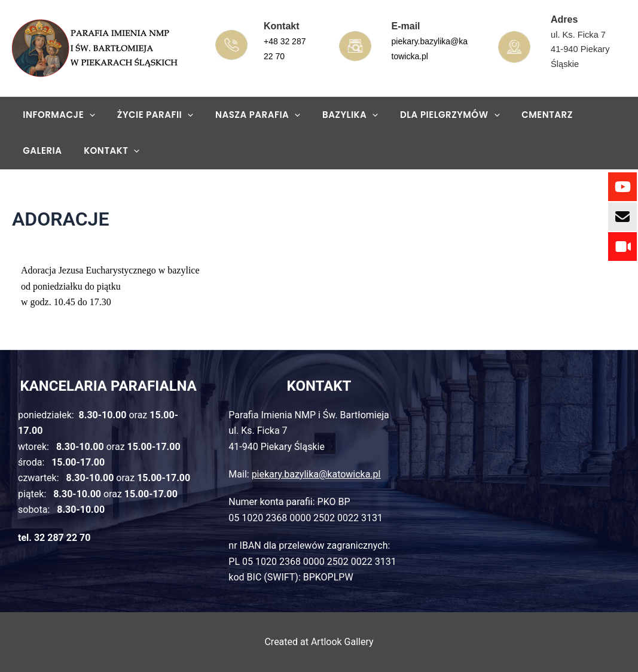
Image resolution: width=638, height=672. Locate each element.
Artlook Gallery (342, 642)
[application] (88, 115)
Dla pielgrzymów (432, 115)
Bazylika (336, 115)
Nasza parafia (248, 115)
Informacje (57, 115)
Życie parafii (149, 115)
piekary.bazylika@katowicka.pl (316, 474)
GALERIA (588, 115)
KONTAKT (49, 151)
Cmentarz (526, 115)
